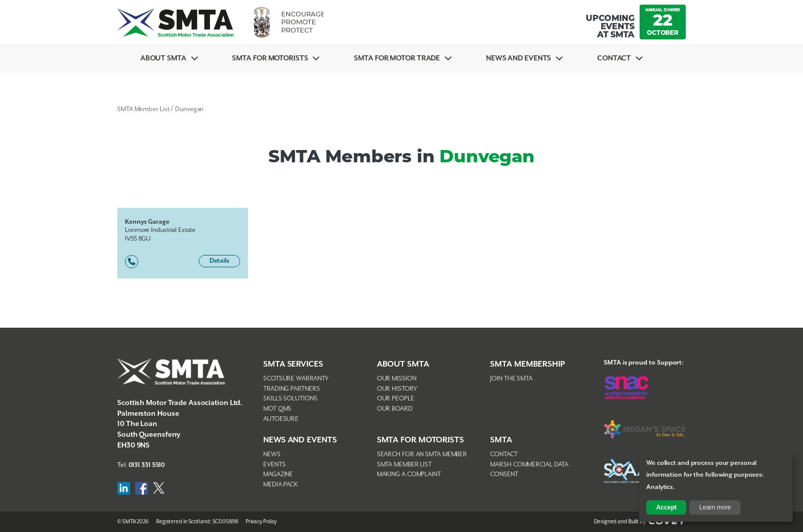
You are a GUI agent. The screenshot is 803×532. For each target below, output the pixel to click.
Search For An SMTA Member (422, 454)
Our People (396, 399)
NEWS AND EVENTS (300, 440)
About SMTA (163, 58)
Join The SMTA (511, 379)
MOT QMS (277, 409)
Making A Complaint (409, 474)
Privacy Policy (261, 522)
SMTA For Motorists (270, 58)
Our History (397, 389)
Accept (666, 507)
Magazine (278, 474)
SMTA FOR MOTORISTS (420, 440)
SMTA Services (293, 364)
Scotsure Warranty (296, 379)
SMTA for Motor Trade (397, 58)
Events (274, 465)
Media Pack (281, 485)
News (272, 454)
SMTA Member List (143, 109)
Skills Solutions (290, 399)
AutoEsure (281, 419)
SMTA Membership (527, 364)
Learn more (715, 507)
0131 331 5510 (147, 465)
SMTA (501, 440)
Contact (614, 58)
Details (219, 261)
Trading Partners (291, 389)
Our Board (395, 409)
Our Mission (397, 379)
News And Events (519, 58)
